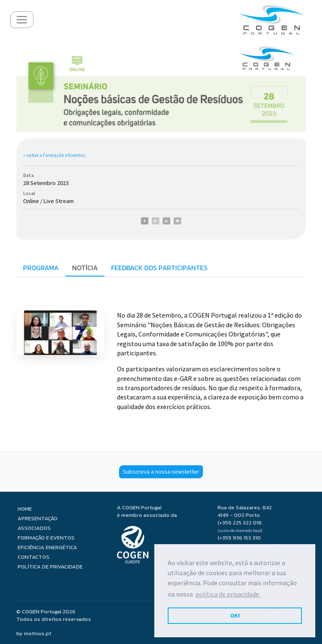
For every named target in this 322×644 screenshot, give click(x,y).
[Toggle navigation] (22, 20)
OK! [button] (235, 615)
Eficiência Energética (47, 547)
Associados (34, 528)
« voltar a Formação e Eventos (54, 155)
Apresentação (38, 518)
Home (25, 509)
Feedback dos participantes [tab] (159, 268)
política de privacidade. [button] (228, 594)
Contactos (34, 557)
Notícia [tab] (85, 268)
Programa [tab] (41, 268)
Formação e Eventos (46, 538)
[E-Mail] (177, 221)
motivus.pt (38, 633)
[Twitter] (156, 221)
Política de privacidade (50, 567)
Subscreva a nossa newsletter (161, 472)
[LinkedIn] (166, 221)
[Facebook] (145, 221)
